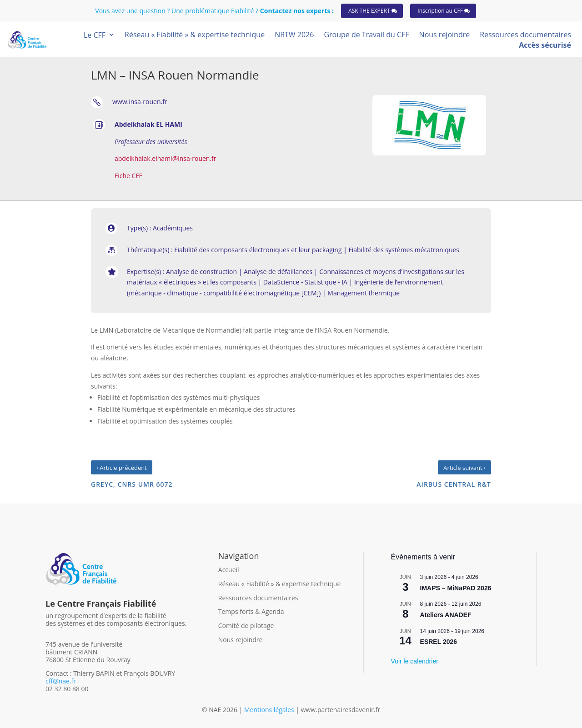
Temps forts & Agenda (251, 611)
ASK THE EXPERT (369, 11)
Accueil (229, 570)
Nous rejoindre (241, 640)
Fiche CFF (128, 176)
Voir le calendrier (415, 661)
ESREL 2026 (439, 642)
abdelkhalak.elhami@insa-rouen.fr (166, 158)
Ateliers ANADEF (446, 615)
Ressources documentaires (258, 598)
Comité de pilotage (246, 626)
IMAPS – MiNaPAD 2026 (456, 588)
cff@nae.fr (61, 681)
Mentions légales (270, 710)
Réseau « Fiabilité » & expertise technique (280, 584)
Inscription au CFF (440, 11)
